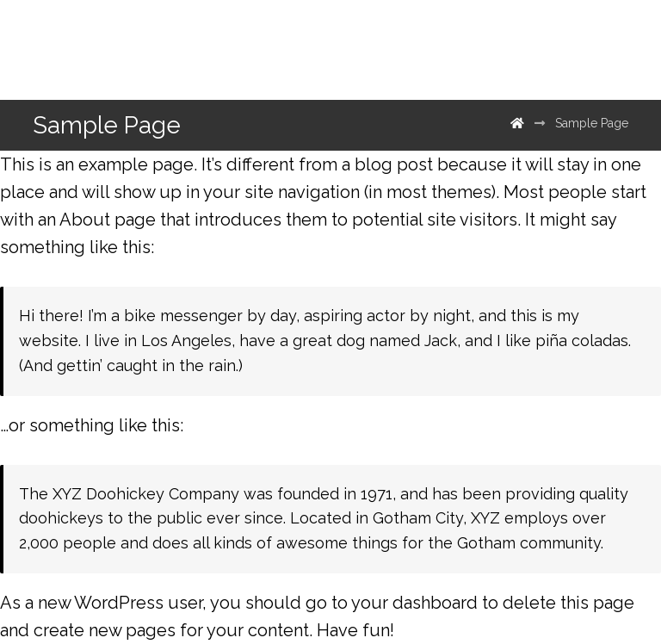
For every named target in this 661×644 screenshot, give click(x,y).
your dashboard (414, 603)
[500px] (556, 50)
